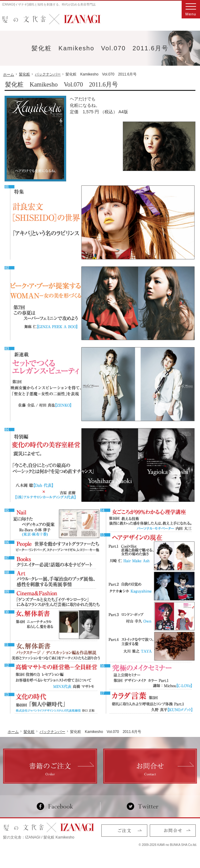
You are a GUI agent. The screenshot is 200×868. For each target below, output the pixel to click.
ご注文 (124, 831)
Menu (191, 9)
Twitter (143, 806)
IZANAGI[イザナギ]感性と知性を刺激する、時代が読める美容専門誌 (49, 4)
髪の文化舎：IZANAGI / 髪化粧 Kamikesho (39, 837)
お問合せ (173, 831)
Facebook (57, 806)
